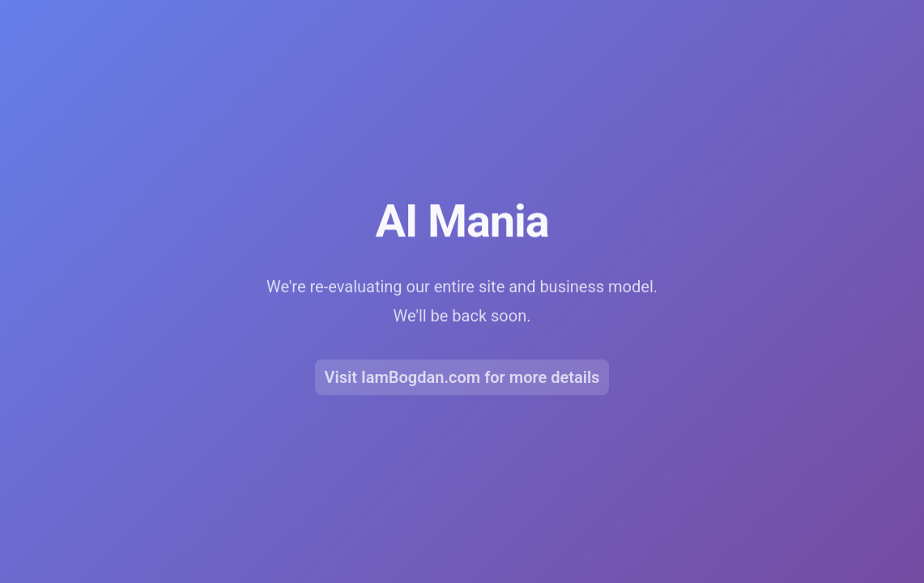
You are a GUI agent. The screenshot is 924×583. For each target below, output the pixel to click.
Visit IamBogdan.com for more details (462, 380)
